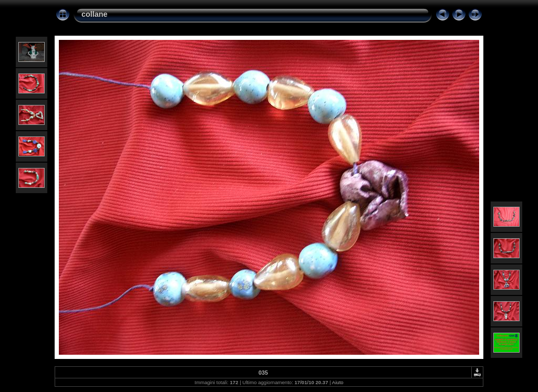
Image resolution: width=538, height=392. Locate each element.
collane (95, 14)
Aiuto (338, 382)
